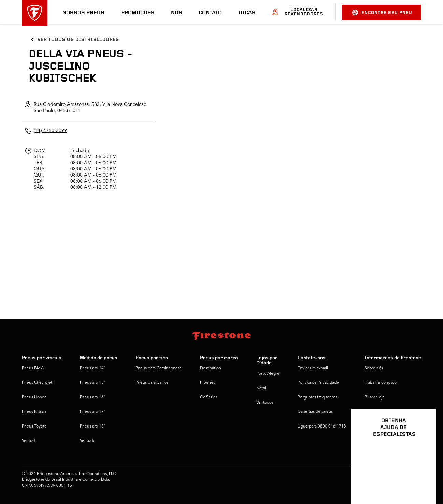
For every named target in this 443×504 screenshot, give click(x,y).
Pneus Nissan (34, 412)
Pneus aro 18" (93, 426)
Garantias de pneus (315, 412)
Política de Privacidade (318, 383)
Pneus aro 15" (93, 383)
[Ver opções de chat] (423, 479)
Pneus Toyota (34, 426)
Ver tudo (30, 441)
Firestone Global (380, 426)
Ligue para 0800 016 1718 (322, 426)
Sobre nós (374, 368)
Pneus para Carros (152, 383)
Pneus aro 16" (93, 397)
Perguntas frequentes (317, 397)
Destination (211, 368)
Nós (177, 13)
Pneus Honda (34, 397)
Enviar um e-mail (313, 368)
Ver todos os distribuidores (78, 40)
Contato (210, 13)
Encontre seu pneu (382, 12)
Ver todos (265, 403)
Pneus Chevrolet (37, 383)
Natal (261, 388)
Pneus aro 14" (93, 368)
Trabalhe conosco (381, 383)
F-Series (208, 383)
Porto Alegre (268, 374)
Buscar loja (374, 397)
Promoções (138, 13)
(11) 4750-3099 (50, 131)
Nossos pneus (83, 13)
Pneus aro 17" (93, 412)
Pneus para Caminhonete (159, 368)
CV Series (209, 397)
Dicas (247, 13)
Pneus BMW (33, 368)
